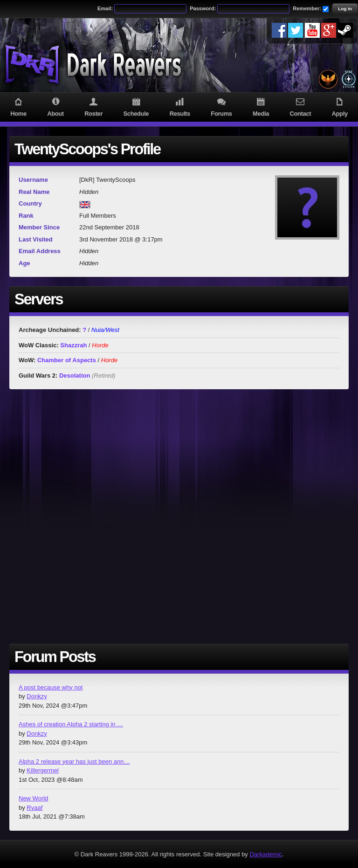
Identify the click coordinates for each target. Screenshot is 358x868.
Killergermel (43, 770)
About (55, 106)
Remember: (307, 8)
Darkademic (265, 854)
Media (261, 106)
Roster (93, 106)
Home (18, 106)
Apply (340, 106)
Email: (105, 8)
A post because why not (51, 687)
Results (180, 106)
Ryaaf (34, 808)
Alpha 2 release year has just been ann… (74, 761)
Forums (221, 106)
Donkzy (37, 696)
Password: (203, 8)
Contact (300, 106)
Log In (345, 9)
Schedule (136, 106)
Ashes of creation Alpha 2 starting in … (71, 724)
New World (33, 798)
